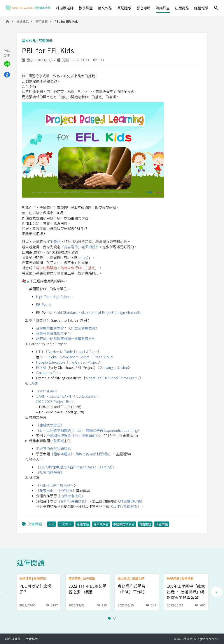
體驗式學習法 (50, 425)
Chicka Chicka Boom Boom (68, 357)
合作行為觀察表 (73, 501)
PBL (52, 524)
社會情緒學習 (50, 472)
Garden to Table (49, 373)
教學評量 (86, 8)
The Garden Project (84, 362)
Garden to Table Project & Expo (73, 352)
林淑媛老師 (65, 8)
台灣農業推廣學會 (50, 328)
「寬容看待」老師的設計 (80, 247)
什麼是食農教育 (83, 328)
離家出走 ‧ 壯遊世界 (56, 490)
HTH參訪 (53, 242)
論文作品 (105, 8)
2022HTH (66, 524)
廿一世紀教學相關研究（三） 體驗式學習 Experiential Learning (88, 430)
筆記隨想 (124, 8)
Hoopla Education (50, 362)
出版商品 (182, 8)
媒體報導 (201, 8)
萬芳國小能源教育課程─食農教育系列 (66, 338)
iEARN (34, 383)
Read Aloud (104, 357)
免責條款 (32, 639)
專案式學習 (101, 524)
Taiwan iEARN (46, 391)
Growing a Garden (114, 367)
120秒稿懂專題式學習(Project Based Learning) (76, 467)
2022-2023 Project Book (55, 401)
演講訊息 (163, 8)
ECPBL (41, 367)
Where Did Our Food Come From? (112, 378)
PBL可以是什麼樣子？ (57, 485)
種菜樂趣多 (62, 454)
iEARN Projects (48, 396)
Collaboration (87, 396)
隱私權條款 (13, 639)
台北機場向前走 (87, 435)
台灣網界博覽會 (59, 435)
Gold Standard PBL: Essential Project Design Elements (98, 312)
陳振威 (59, 441)
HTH (39, 352)
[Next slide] (217, 592)
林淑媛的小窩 (130, 501)
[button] (109, 618)
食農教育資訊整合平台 (53, 333)
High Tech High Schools (55, 297)
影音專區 (143, 8)
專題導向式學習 (124, 524)
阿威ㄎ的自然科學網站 (53, 449)
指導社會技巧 (71, 496)
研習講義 (42, 21)
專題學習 (83, 524)
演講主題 (145, 524)
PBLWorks (44, 304)
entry (83, 257)
